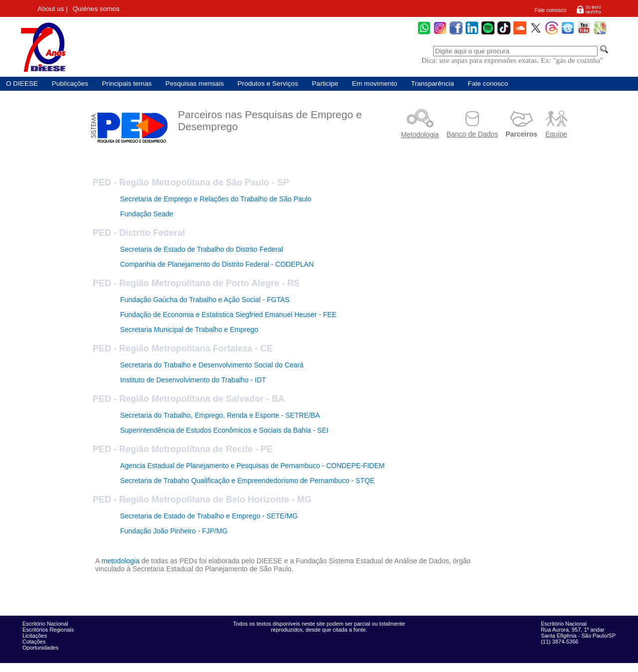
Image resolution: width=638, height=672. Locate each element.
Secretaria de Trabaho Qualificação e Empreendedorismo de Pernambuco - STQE (247, 481)
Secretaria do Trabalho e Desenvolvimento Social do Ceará (212, 365)
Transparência (432, 84)
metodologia (120, 561)
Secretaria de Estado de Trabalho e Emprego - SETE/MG (209, 516)
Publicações (70, 84)
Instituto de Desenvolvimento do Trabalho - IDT (193, 380)
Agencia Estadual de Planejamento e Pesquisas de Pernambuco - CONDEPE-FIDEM (252, 466)
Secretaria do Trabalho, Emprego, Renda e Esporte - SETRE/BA (220, 415)
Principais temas (127, 84)
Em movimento (375, 84)
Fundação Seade (147, 214)
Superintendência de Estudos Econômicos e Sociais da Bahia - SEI (224, 430)
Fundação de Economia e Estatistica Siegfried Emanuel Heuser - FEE (228, 315)
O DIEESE (22, 84)
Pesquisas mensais (195, 84)
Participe (325, 84)
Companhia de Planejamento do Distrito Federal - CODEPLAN (217, 264)
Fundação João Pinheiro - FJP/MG (174, 531)
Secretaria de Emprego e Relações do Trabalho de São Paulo (216, 199)
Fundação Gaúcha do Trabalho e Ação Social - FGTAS (205, 300)
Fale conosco (550, 10)
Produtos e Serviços (268, 84)
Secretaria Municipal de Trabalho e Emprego (189, 330)
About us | (53, 9)
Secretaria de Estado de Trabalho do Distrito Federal (202, 249)
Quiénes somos (96, 9)
